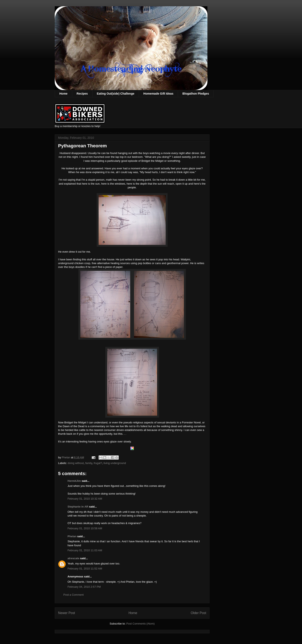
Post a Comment (74, 595)
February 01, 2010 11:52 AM (85, 569)
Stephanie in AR (78, 507)
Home (63, 94)
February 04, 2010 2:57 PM (84, 587)
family (89, 463)
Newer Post (67, 613)
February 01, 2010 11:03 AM (85, 550)
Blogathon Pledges (196, 94)
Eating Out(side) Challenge (116, 94)
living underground (115, 463)
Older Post (198, 613)
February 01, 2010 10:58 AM (85, 528)
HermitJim (74, 481)
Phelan (72, 536)
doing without (76, 463)
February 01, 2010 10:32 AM (85, 499)
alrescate (73, 558)
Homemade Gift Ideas (158, 94)
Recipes (82, 94)
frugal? (98, 463)
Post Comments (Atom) (140, 624)
